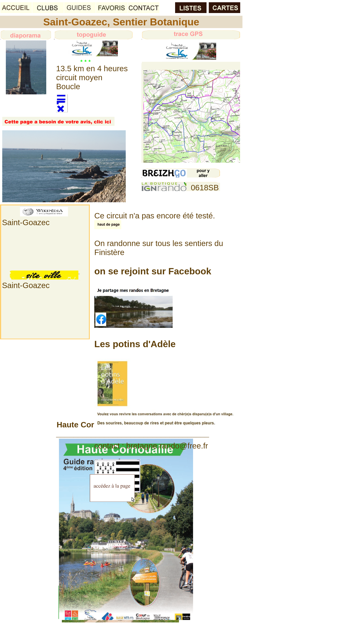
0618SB (205, 188)
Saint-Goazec (26, 222)
